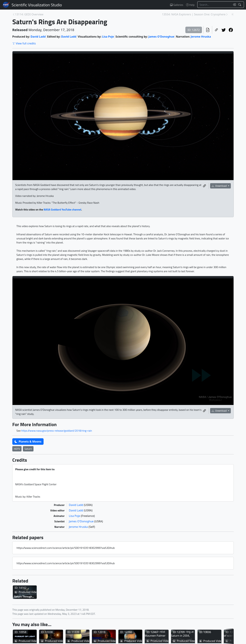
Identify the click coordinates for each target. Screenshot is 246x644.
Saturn (28, 449)
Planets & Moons (28, 442)
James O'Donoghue (161, 37)
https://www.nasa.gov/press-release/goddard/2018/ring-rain (57, 431)
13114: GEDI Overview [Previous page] (29, 14)
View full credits (24, 43)
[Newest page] (232, 14)
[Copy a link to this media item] (204, 186)
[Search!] (240, 5)
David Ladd (38, 37)
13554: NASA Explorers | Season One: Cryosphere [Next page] (194, 14)
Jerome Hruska (201, 37)
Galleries (177, 5)
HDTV (17, 449)
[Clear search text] (234, 5)
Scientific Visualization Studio (37, 5)
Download (220, 186)
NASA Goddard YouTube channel (62, 209)
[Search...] (214, 5)
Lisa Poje (108, 37)
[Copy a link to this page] (216, 30)
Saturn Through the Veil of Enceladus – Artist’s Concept (37, 613)
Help (190, 5)
